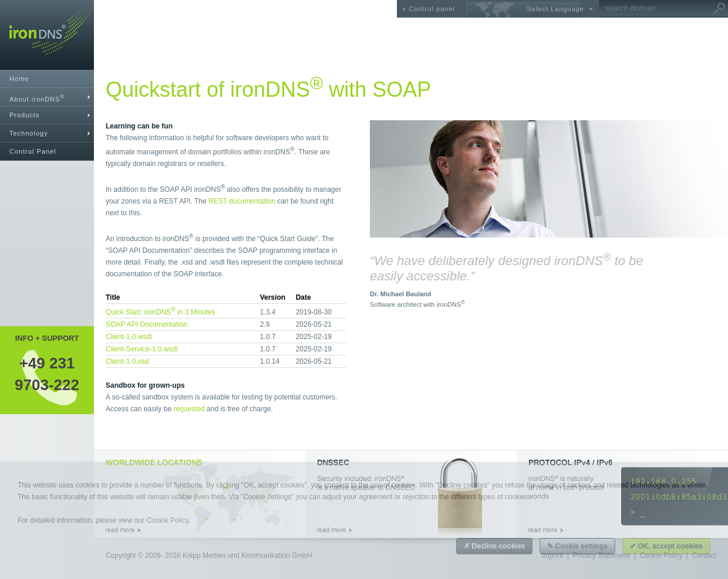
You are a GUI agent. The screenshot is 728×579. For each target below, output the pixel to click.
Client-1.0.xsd (127, 361)
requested (189, 409)
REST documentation (242, 201)
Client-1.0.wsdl (129, 337)
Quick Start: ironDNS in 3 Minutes (161, 312)
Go (719, 9)
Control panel (432, 9)
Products (24, 115)
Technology (29, 133)
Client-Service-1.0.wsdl (142, 349)
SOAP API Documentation (146, 324)
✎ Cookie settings (577, 546)
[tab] (47, 97)
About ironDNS (37, 98)
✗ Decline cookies (494, 546)
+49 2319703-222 (47, 374)
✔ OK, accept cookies (666, 546)
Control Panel (33, 151)
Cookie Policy (167, 520)
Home (19, 79)
